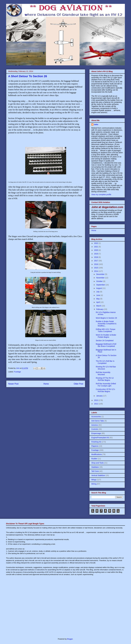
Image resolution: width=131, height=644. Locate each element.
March (99, 306)
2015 (96, 268)
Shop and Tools (97, 463)
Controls (95, 429)
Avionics (95, 425)
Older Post (78, 384)
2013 (96, 400)
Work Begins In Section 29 (106, 318)
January (100, 396)
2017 (96, 261)
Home (46, 384)
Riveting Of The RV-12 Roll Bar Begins (105, 379)
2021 (96, 247)
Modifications (97, 454)
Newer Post (13, 384)
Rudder (94, 459)
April (98, 302)
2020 (96, 250)
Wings (94, 480)
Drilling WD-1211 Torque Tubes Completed (106, 330)
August (99, 288)
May (98, 299)
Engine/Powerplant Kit (100, 438)
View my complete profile (101, 194)
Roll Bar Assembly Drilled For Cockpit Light (106, 385)
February (100, 309)
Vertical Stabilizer (98, 475)
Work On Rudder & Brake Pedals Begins (106, 336)
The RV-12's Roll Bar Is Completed (105, 362)
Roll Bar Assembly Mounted (103, 373)
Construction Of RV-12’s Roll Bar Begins (105, 390)
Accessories (96, 417)
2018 (96, 257)
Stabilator (95, 467)
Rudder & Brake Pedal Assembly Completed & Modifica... (106, 324)
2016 (96, 264)
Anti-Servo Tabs (98, 421)
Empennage (96, 433)
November (101, 278)
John (96, 124)
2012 (96, 404)
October (100, 281)
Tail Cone (95, 471)
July (98, 292)
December (101, 274)
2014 (96, 271)
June (98, 295)
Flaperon (95, 446)
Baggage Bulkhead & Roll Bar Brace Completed (106, 345)
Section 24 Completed (105, 341)
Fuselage (17, 372)
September (101, 285)
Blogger (70, 639)
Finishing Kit (96, 442)
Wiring (94, 484)
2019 (96, 254)
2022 (96, 243)
